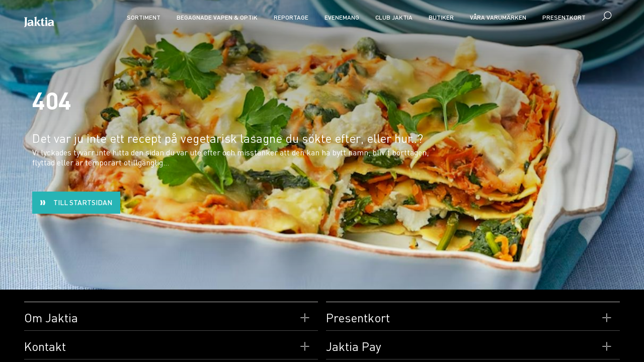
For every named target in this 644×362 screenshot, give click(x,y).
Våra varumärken (498, 17)
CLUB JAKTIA (394, 17)
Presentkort (564, 17)
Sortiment (144, 17)
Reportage (291, 17)
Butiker (441, 17)
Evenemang (342, 17)
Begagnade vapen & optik (217, 17)
